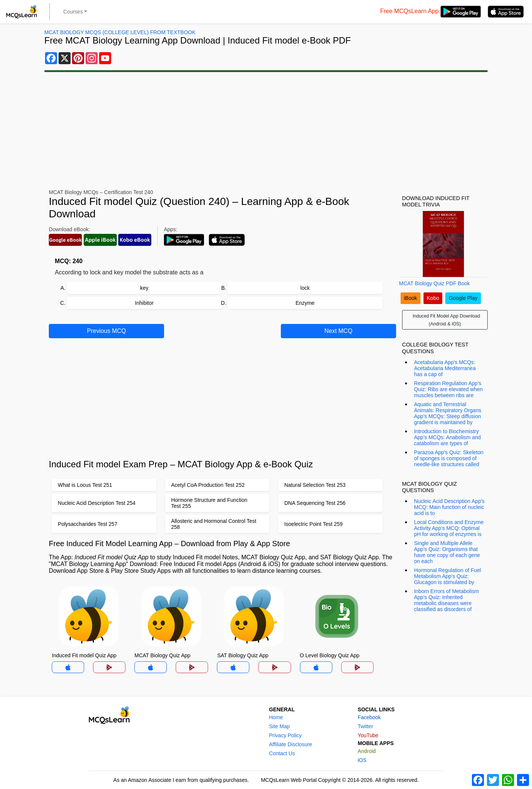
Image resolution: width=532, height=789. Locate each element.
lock (305, 288)
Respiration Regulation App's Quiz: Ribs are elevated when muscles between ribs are (448, 389)
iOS (362, 760)
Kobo (433, 298)
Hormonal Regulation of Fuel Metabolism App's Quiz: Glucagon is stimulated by (448, 576)
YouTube (368, 735)
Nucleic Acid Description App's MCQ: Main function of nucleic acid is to (449, 507)
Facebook (369, 717)
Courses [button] (73, 12)
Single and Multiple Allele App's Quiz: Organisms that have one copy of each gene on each (447, 552)
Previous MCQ (107, 331)
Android (367, 751)
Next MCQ (338, 331)
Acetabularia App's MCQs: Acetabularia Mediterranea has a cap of (445, 368)
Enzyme (305, 303)
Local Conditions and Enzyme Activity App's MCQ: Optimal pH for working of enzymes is (449, 528)
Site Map (279, 726)
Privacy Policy (285, 735)
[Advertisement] (266, 131)
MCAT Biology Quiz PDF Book (435, 283)
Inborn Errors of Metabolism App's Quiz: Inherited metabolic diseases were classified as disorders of (447, 600)
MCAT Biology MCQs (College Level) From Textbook (120, 32)
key (144, 288)
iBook (411, 298)
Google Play (463, 298)
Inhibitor (144, 303)
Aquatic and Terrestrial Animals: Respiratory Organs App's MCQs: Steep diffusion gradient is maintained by (448, 413)
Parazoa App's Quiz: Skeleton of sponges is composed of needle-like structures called (449, 458)
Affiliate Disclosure (290, 744)
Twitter (365, 726)
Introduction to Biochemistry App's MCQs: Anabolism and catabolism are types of (448, 437)
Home (276, 717)
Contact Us (282, 753)
